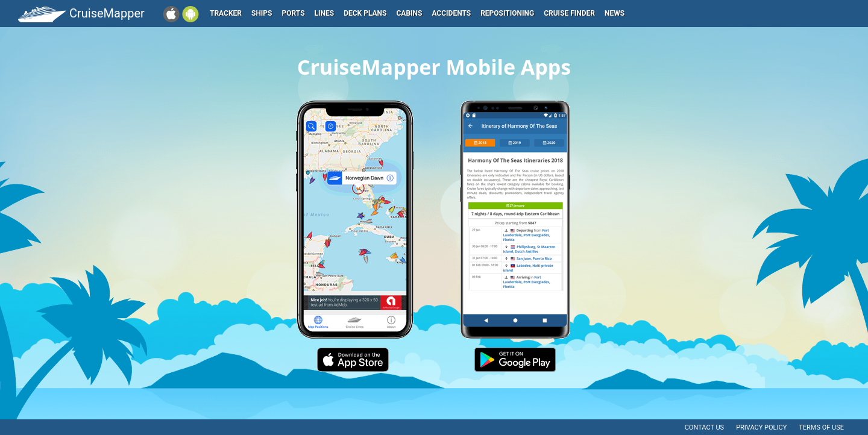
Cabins (409, 13)
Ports (294, 13)
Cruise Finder (569, 13)
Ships (262, 13)
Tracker (226, 13)
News (615, 13)
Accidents (451, 13)
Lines (325, 13)
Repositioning (507, 13)
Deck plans (365, 13)
